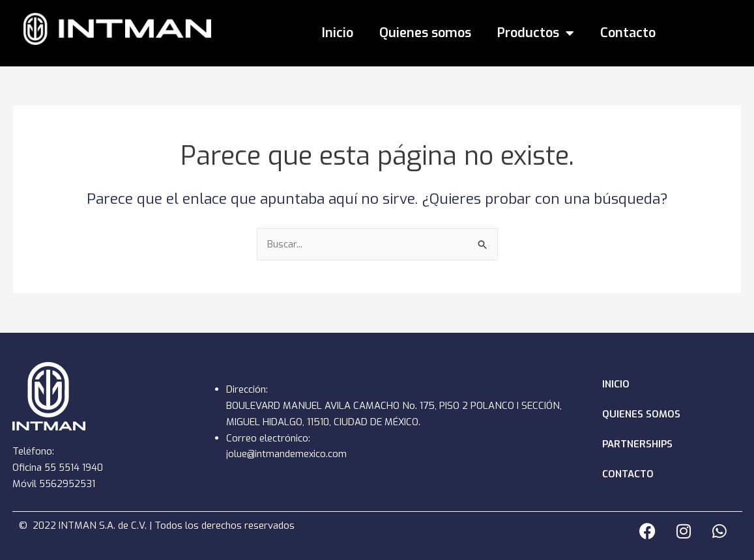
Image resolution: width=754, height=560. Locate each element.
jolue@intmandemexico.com (287, 454)
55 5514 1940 (75, 468)
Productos (536, 33)
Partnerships (637, 444)
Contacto (628, 33)
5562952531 (68, 484)
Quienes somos (425, 33)
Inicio (338, 33)
